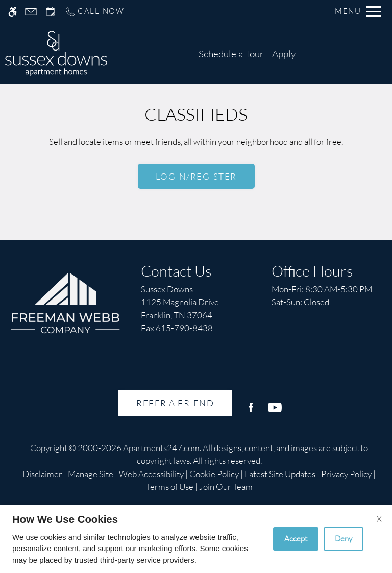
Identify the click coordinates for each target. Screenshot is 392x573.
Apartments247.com (161, 448)
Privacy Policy (346, 474)
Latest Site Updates (280, 474)
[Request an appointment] (51, 11)
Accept (296, 539)
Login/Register (196, 176)
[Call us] (94, 11)
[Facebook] (251, 412)
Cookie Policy (214, 474)
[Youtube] (275, 412)
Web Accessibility (151, 474)
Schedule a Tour (231, 54)
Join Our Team (226, 487)
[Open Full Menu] (358, 11)
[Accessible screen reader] (13, 11)
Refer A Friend (175, 403)
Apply (284, 54)
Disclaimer (42, 474)
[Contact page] (31, 11)
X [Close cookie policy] (379, 519)
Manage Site (91, 474)
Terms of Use (170, 487)
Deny (344, 539)
